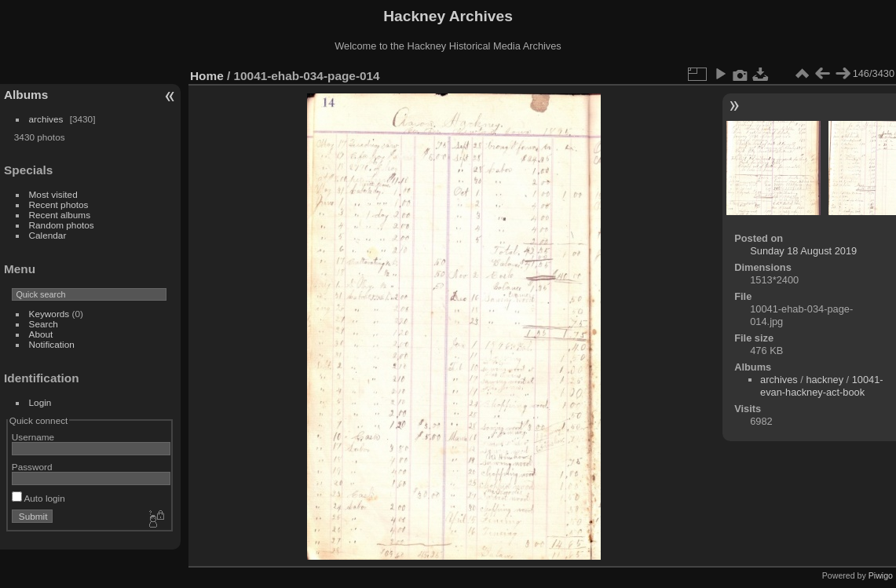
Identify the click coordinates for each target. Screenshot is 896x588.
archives (46, 119)
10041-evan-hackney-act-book (822, 386)
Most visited (53, 194)
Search (44, 324)
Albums (26, 95)
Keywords (49, 314)
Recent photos (59, 205)
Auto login (38, 498)
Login (40, 402)
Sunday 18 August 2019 (803, 251)
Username (33, 437)
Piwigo (881, 575)
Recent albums (60, 215)
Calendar (48, 235)
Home (207, 76)
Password (32, 467)
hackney (825, 380)
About (41, 334)
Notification (52, 344)
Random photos (62, 225)
